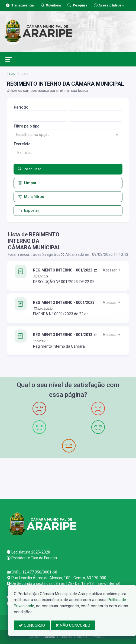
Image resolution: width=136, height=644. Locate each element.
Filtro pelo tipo (27, 126)
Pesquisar (30, 169)
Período (21, 107)
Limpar (27, 183)
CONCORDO (32, 625)
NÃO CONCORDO (73, 625)
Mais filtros (31, 197)
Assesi (49, 637)
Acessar (112, 270)
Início (11, 73)
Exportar (29, 211)
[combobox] (68, 135)
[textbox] (68, 135)
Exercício (22, 144)
